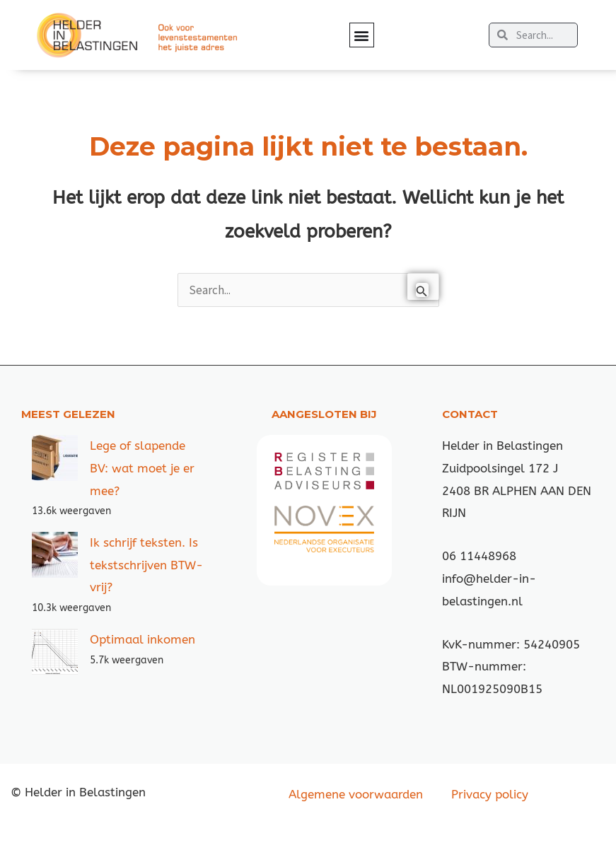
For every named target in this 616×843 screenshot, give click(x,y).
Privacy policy (490, 794)
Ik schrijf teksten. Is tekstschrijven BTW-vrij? (146, 565)
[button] (362, 35)
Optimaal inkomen (143, 639)
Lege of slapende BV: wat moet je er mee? (142, 468)
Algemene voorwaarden (356, 794)
